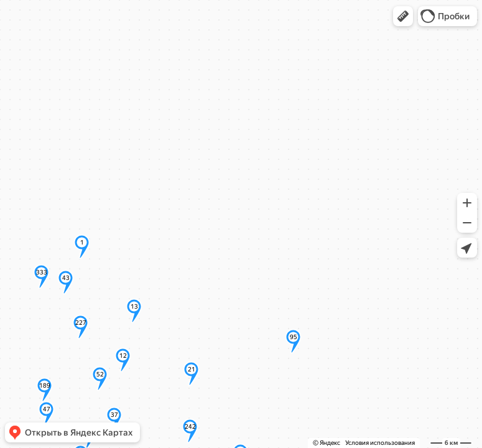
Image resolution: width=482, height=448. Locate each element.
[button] (403, 16)
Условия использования (380, 443)
